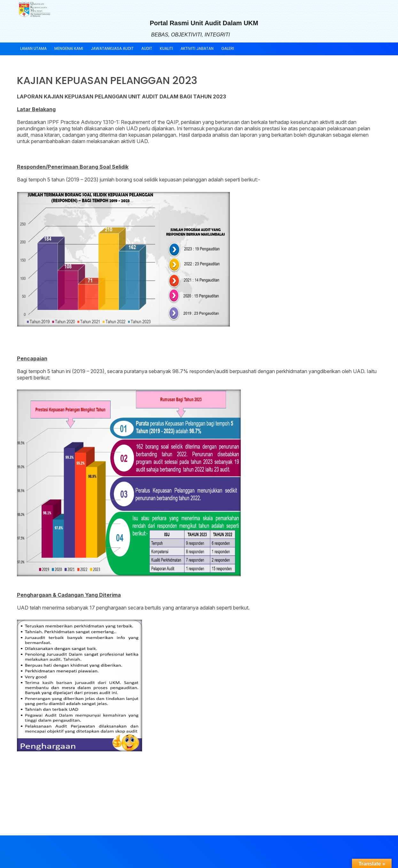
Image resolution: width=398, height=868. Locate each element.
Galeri (228, 48)
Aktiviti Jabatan (197, 48)
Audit (147, 48)
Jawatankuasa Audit (112, 48)
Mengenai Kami (69, 48)
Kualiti (166, 48)
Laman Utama (33, 48)
